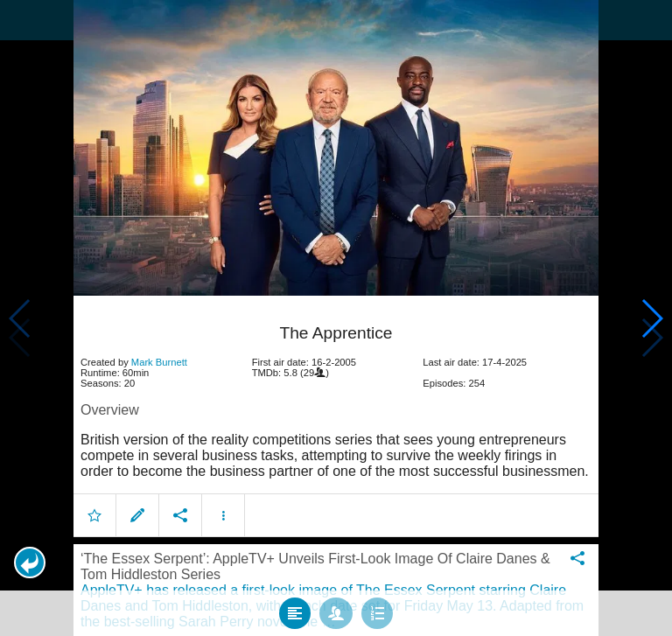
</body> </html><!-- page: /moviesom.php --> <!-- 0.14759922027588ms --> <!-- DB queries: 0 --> (336, 318)
